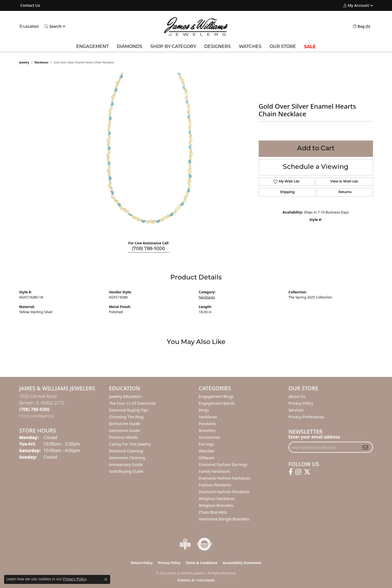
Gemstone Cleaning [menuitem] (127, 458)
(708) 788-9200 (149, 249)
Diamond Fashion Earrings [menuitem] (223, 464)
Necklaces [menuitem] (208, 417)
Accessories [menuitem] (209, 437)
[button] (356, 5)
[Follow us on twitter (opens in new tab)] (307, 472)
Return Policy (142, 563)
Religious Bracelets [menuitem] (216, 505)
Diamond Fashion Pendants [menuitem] (224, 492)
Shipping (287, 192)
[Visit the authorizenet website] (205, 544)
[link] (30, 5)
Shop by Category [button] (173, 47)
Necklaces (41, 62)
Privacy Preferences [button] (307, 417)
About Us (297, 396)
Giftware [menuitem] (207, 458)
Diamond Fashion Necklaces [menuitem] (225, 478)
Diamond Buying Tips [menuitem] (129, 410)
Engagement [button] (92, 47)
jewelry (24, 62)
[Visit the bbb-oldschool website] (185, 544)
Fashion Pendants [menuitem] (215, 485)
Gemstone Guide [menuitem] (125, 430)
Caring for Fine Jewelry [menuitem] (130, 444)
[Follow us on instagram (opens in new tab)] (298, 472)
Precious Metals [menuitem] (124, 437)
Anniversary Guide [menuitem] (126, 464)
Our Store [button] (283, 47)
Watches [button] (250, 47)
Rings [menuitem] (204, 410)
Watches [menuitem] (207, 451)
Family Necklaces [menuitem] (214, 471)
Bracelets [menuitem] (207, 430)
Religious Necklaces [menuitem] (217, 499)
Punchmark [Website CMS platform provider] (206, 580)
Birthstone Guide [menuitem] (125, 424)
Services (296, 410)
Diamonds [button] (129, 47)
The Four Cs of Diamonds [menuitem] (132, 403)
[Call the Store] (35, 409)
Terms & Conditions (202, 563)
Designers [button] (217, 47)
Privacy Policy (301, 403)
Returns (345, 192)
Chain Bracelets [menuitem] (213, 512)
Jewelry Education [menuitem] (125, 396)
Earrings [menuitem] (206, 444)
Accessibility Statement (242, 563)
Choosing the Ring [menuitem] (126, 417)
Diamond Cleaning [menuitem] (126, 451)
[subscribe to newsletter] (365, 447)
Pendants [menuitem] (208, 424)
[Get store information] (37, 416)
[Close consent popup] (106, 579)
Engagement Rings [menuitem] (216, 396)
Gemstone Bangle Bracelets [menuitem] (224, 519)
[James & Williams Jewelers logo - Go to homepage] (196, 26)
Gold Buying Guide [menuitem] (126, 471)
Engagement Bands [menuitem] (217, 403)
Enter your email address (314, 437)
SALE (310, 47)
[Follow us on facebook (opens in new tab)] (291, 472)
